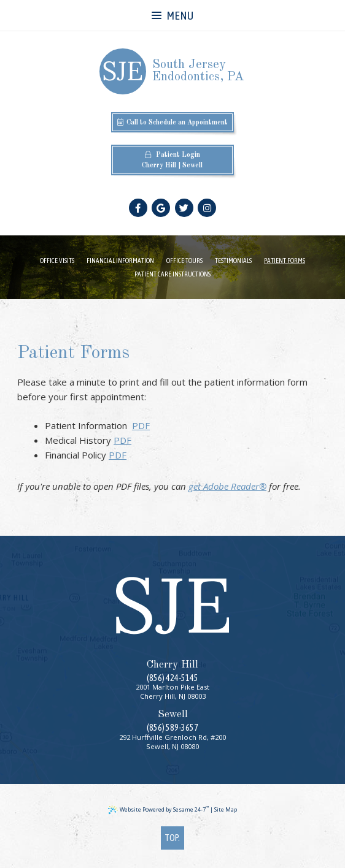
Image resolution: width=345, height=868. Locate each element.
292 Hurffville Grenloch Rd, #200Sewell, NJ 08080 (172, 742)
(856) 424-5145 (172, 678)
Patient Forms (285, 260)
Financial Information (120, 260)
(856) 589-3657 (172, 728)
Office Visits (57, 260)
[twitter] (184, 208)
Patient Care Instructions (172, 274)
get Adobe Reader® (227, 486)
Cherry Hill (159, 166)
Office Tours (184, 260)
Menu (172, 15)
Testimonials (233, 260)
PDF (141, 425)
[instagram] (207, 208)
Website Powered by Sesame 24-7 (159, 809)
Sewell (192, 166)
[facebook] (138, 208)
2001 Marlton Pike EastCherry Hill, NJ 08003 (172, 691)
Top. (172, 838)
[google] (161, 208)
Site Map (226, 809)
